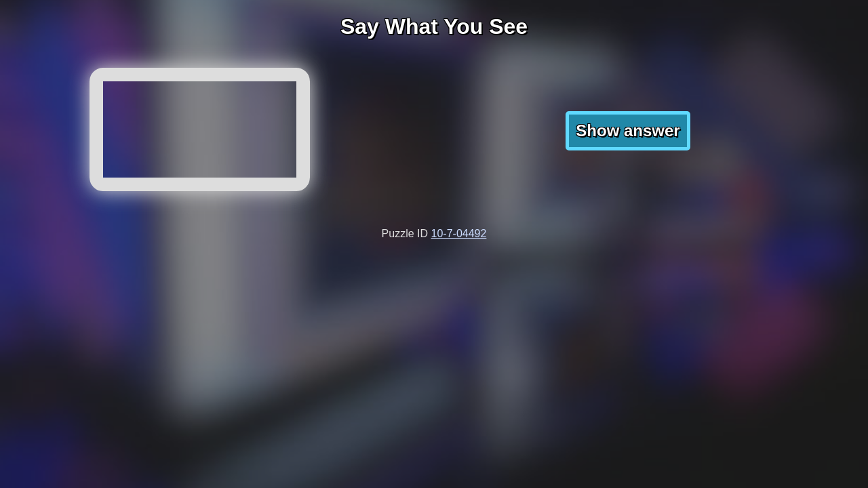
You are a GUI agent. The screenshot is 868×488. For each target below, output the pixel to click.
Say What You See (434, 26)
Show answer (628, 130)
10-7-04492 (459, 233)
